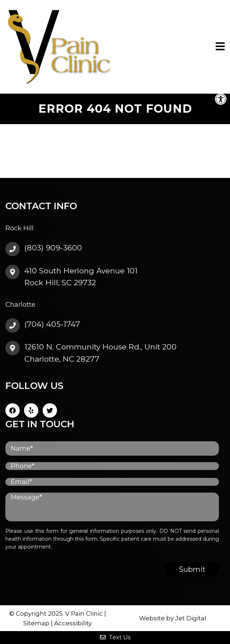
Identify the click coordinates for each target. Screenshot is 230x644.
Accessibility (73, 623)
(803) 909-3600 (53, 248)
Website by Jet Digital (173, 618)
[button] (221, 99)
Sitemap (36, 623)
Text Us (115, 637)
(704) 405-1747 (52, 324)
